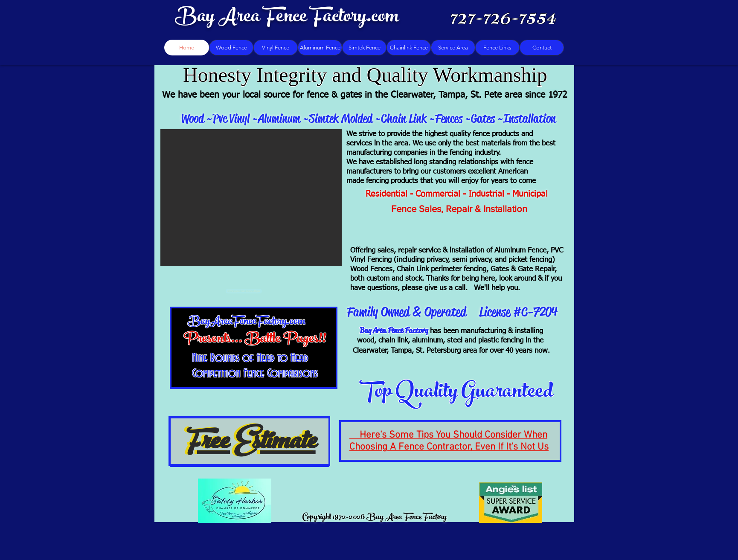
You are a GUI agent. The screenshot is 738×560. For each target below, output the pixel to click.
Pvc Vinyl (232, 118)
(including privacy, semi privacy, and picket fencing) (474, 260)
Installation (530, 118)
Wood (192, 118)
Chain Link (404, 118)
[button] (251, 197)
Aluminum (279, 118)
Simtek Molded (342, 118)
